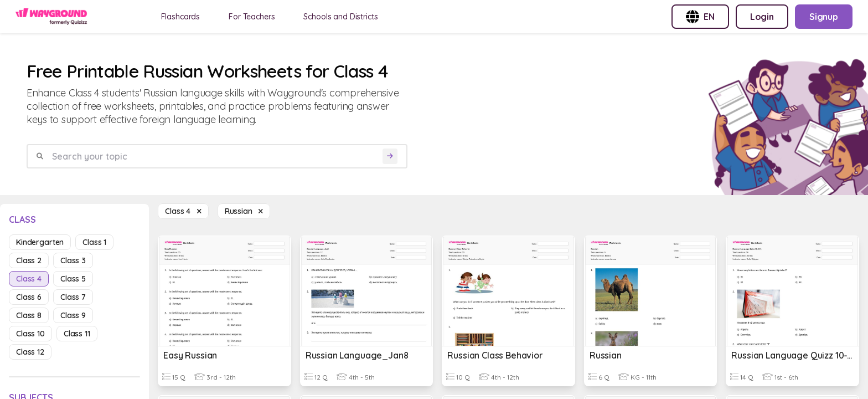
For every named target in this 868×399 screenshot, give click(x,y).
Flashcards (181, 17)
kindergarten (40, 242)
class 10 (30, 334)
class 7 (73, 297)
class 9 (73, 315)
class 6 (29, 297)
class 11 (77, 334)
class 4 (29, 279)
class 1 (94, 242)
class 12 (30, 352)
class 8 (29, 315)
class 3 (73, 260)
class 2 (29, 260)
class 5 (73, 279)
